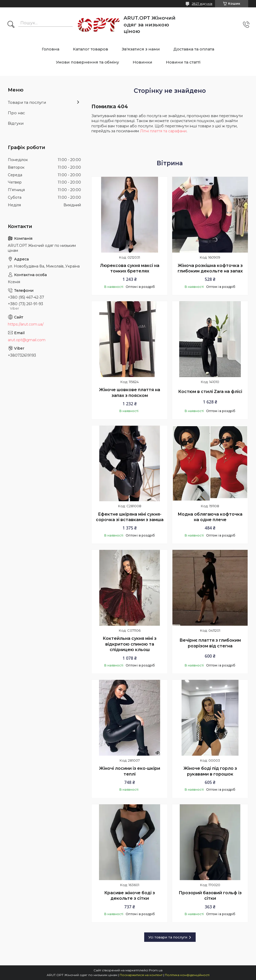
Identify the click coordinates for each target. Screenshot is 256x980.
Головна (51, 49)
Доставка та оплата (194, 49)
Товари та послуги (27, 102)
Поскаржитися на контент (141, 975)
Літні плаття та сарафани (163, 131)
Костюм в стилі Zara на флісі (210, 392)
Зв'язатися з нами (141, 49)
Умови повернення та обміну (88, 62)
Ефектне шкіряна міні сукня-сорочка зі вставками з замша (130, 517)
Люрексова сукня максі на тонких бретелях (130, 268)
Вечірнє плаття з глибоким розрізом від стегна (210, 643)
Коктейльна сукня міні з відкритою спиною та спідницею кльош (130, 644)
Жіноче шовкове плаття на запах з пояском (130, 393)
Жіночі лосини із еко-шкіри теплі (130, 771)
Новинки (142, 62)
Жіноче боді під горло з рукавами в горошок (210, 771)
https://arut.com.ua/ (26, 324)
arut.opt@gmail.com (27, 340)
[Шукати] (11, 25)
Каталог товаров (91, 49)
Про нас (16, 113)
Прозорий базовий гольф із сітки (210, 896)
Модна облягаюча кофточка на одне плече (210, 517)
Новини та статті (183, 62)
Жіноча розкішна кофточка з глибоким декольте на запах (210, 268)
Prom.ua (156, 970)
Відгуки (16, 123)
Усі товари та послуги (168, 937)
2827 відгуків (202, 4)
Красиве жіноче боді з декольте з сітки (130, 896)
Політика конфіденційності (187, 975)
